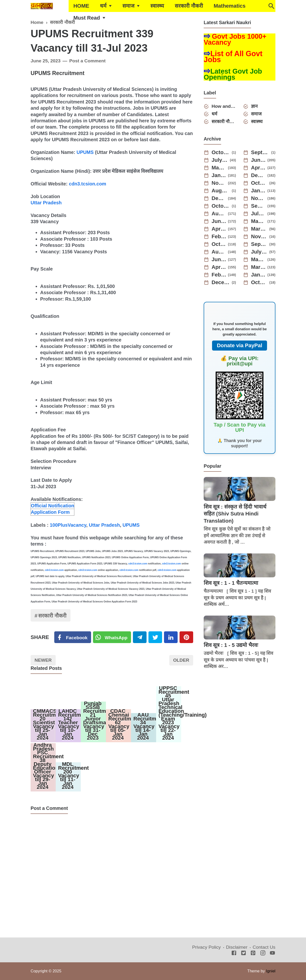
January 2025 (219, 175)
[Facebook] (73, 637)
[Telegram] (140, 637)
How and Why (224, 106)
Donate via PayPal (240, 345)
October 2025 (221, 152)
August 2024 (221, 191)
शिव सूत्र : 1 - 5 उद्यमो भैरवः (231, 645)
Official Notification (52, 506)
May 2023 (258, 221)
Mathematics (230, 6)
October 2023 (221, 206)
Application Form (50, 512)
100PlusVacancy (68, 525)
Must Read (87, 18)
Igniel (271, 971)
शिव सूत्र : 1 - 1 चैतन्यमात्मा (231, 583)
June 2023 (219, 221)
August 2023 (219, 214)
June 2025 (258, 160)
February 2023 (219, 237)
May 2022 (258, 260)
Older (181, 660)
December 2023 (219, 198)
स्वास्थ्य (157, 6)
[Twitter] (112, 637)
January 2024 (258, 191)
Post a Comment (87, 61)
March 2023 (259, 229)
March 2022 (258, 267)
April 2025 (258, 168)
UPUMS (85, 152)
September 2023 (258, 206)
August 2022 (219, 252)
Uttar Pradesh (46, 203)
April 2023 (219, 229)
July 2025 (220, 160)
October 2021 (259, 282)
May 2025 (219, 168)
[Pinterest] (186, 637)
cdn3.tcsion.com (87, 184)
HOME (81, 6)
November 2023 (258, 198)
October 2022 (219, 244)
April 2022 (219, 267)
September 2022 (259, 244)
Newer (43, 660)
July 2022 (259, 252)
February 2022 (219, 275)
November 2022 (259, 237)
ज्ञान (254, 106)
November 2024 (219, 183)
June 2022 (219, 260)
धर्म (103, 6)
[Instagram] (263, 953)
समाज (128, 6)
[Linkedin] (171, 637)
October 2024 (259, 183)
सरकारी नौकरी (189, 6)
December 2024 (258, 175)
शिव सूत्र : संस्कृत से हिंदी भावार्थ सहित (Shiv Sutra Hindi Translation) (235, 514)
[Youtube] (272, 953)
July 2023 (258, 214)
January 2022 (258, 275)
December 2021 (221, 282)
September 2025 (260, 152)
